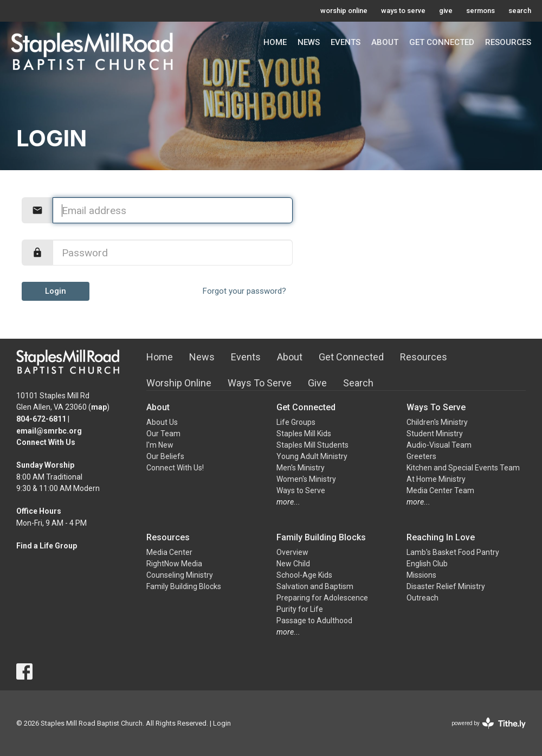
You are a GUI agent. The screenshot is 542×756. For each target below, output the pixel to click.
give (446, 11)
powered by (489, 723)
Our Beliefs (165, 456)
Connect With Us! (175, 468)
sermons (480, 11)
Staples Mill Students (312, 445)
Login (56, 291)
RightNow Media (174, 564)
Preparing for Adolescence (322, 598)
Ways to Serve (301, 490)
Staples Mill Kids (304, 434)
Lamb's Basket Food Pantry (453, 552)
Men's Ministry (301, 468)
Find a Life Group (47, 546)
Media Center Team (440, 490)
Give (317, 383)
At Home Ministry (436, 479)
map (99, 407)
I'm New (160, 445)
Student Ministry (435, 434)
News (309, 42)
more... (288, 502)
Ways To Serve (260, 383)
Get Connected (442, 42)
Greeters (421, 456)
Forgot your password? (244, 291)
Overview (292, 552)
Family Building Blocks (184, 586)
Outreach (422, 598)
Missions (421, 575)
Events (346, 42)
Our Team (163, 434)
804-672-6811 (41, 419)
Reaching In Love (441, 537)
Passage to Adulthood (314, 621)
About (385, 42)
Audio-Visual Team (439, 445)
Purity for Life (300, 609)
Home (275, 42)
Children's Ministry (437, 422)
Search (358, 383)
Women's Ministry (306, 479)
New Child (293, 564)
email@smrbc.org (49, 431)
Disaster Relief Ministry (446, 586)
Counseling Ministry (180, 575)
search (520, 11)
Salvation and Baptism (315, 586)
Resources (508, 42)
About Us (162, 422)
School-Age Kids (304, 575)
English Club (427, 564)
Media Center (169, 552)
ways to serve (403, 11)
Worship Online (179, 383)
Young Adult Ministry (312, 456)
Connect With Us (46, 442)
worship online (344, 11)
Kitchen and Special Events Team (463, 468)
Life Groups (296, 422)
